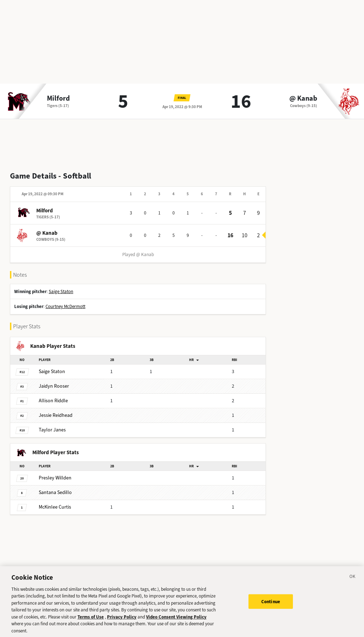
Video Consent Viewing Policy (176, 622)
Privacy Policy (122, 622)
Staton (52, 371)
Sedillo (55, 492)
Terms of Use (91, 622)
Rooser (54, 386)
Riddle (53, 401)
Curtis (55, 507)
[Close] (353, 582)
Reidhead (56, 415)
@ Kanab (303, 99)
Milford (58, 99)
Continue (271, 606)
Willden (55, 478)
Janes (52, 430)
